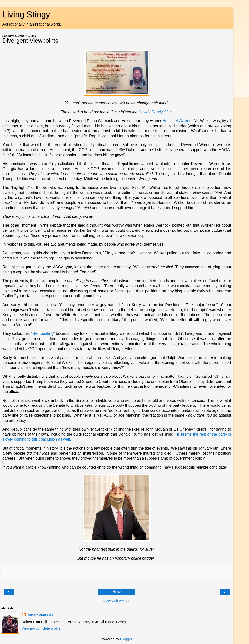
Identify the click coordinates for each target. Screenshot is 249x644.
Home (117, 592)
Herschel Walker (176, 121)
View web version (117, 601)
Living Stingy (26, 14)
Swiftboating (43, 334)
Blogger (126, 639)
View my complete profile (41, 628)
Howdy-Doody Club (155, 112)
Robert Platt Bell (40, 615)
